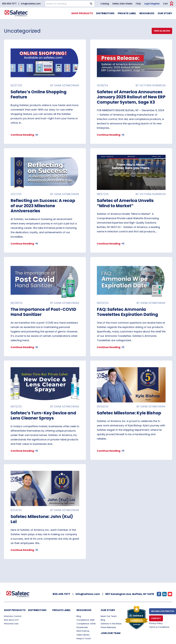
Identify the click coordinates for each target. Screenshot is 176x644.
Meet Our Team (109, 616)
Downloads (82, 627)
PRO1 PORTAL (83, 631)
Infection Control (13, 616)
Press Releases (108, 627)
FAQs (138, 4)
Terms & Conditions (159, 627)
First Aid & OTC (11, 620)
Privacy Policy (156, 623)
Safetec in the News (111, 624)
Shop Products (82, 13)
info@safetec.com (31, 4)
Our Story (165, 13)
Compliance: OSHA (86, 624)
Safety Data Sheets (122, 4)
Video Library (83, 635)
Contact (156, 618)
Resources (147, 13)
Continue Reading (24, 135)
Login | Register (152, 4)
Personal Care (11, 624)
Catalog (105, 4)
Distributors (105, 13)
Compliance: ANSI (85, 620)
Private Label (127, 13)
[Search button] (91, 4)
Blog (79, 616)
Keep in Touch (84, 638)
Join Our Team (111, 633)
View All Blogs (162, 31)
